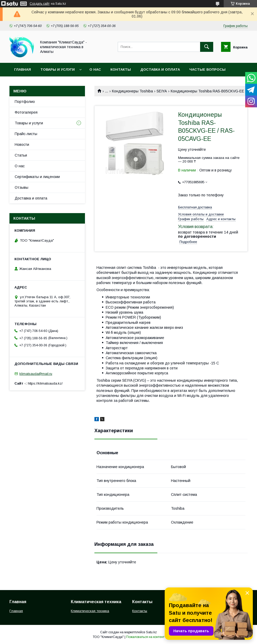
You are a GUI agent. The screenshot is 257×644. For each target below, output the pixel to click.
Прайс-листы (26, 134)
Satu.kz (151, 632)
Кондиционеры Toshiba (132, 91)
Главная (23, 70)
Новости (22, 145)
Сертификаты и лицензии (37, 177)
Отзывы (22, 187)
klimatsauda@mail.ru (36, 374)
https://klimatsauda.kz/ (45, 383)
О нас (95, 70)
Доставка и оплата (160, 70)
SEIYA (162, 91)
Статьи (21, 155)
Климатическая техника (90, 611)
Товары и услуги (58, 70)
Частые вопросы (207, 70)
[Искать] (207, 47)
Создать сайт (40, 4)
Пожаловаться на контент (145, 637)
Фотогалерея (26, 112)
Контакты (121, 70)
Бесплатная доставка (195, 207)
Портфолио (25, 102)
